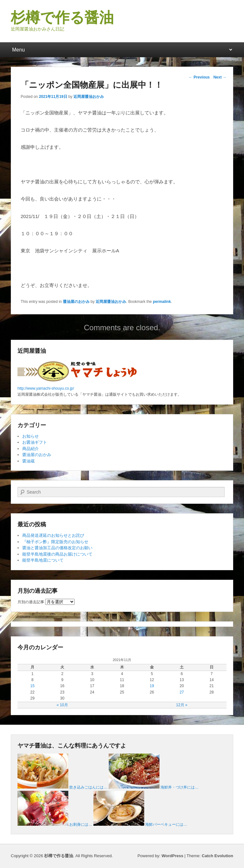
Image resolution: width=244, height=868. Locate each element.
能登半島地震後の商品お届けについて (57, 554)
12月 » (182, 705)
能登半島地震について (43, 560)
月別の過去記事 (31, 602)
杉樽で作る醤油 (62, 17)
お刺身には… (81, 824)
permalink (162, 302)
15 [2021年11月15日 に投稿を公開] (32, 686)
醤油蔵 (28, 461)
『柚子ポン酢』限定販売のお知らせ (55, 542)
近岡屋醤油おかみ (89, 97)
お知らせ (30, 436)
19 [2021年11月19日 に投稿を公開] (152, 686)
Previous (199, 77)
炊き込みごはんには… (88, 787)
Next (220, 77)
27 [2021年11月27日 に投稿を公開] (182, 692)
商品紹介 (30, 449)
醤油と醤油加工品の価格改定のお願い (57, 548)
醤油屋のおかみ (76, 302)
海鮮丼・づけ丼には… (180, 787)
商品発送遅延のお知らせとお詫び (53, 535)
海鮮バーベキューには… (166, 824)
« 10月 (62, 705)
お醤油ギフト (35, 442)
